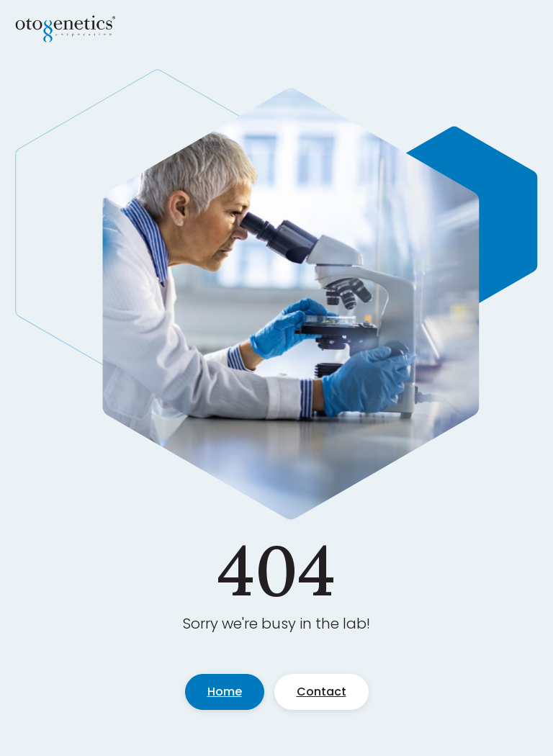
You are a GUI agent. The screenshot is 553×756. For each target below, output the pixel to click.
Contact (322, 692)
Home (225, 692)
